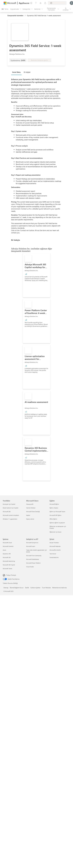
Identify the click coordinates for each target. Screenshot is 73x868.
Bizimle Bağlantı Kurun (17, 588)
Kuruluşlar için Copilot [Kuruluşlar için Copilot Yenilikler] (9, 504)
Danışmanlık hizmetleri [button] (15, 15)
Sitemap (6, 588)
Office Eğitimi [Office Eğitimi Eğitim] (53, 519)
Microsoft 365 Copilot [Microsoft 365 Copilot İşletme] (9, 565)
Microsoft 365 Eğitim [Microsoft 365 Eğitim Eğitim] (55, 515)
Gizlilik (27, 588)
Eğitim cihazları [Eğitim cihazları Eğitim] (54, 508)
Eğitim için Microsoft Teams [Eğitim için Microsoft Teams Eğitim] (57, 512)
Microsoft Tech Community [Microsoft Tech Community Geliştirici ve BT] (34, 556)
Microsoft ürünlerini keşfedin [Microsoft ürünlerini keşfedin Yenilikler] (11, 515)
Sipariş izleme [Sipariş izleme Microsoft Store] (30, 519)
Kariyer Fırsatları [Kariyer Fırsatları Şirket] (54, 543)
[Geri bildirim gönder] (31, 3)
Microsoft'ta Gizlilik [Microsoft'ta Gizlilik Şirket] (55, 550)
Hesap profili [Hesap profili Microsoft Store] (30, 504)
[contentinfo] (25, 16)
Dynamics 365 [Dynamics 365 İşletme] (7, 554)
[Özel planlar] (45, 3)
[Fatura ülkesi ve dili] (57, 3)
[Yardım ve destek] (36, 3)
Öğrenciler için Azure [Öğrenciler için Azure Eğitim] (55, 532)
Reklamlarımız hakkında (59, 588)
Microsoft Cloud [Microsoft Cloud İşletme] (7, 543)
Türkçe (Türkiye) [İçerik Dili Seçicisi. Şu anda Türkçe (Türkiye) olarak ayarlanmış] (11, 575)
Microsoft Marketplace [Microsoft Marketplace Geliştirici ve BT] (33, 559)
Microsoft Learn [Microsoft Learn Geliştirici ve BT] (31, 546)
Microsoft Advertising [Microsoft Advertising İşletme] (9, 561)
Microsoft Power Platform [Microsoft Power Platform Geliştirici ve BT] (33, 563)
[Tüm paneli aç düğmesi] (5, 9)
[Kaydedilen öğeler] (41, 3)
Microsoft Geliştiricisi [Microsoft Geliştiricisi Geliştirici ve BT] (32, 543)
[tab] (17, 72)
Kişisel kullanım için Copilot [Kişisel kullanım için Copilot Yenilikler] (11, 508)
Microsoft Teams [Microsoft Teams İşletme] (7, 569)
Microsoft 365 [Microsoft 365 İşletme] (7, 557)
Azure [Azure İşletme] (4, 550)
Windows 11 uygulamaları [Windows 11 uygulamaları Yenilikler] (10, 519)
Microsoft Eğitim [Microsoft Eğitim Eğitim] (54, 504)
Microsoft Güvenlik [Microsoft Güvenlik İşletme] (8, 546)
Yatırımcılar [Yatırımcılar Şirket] (53, 554)
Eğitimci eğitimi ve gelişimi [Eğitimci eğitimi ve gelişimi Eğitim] (57, 523)
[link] (37, 275)
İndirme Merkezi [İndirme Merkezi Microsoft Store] (31, 508)
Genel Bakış (16, 72)
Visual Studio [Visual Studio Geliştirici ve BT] (30, 567)
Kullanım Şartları (35, 588)
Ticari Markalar (46, 588)
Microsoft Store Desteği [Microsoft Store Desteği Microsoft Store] (33, 512)
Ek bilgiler (27, 72)
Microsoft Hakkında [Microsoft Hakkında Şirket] (55, 546)
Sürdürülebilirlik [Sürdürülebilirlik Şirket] (54, 557)
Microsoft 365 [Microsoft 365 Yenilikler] (7, 512)
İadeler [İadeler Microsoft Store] (28, 515)
